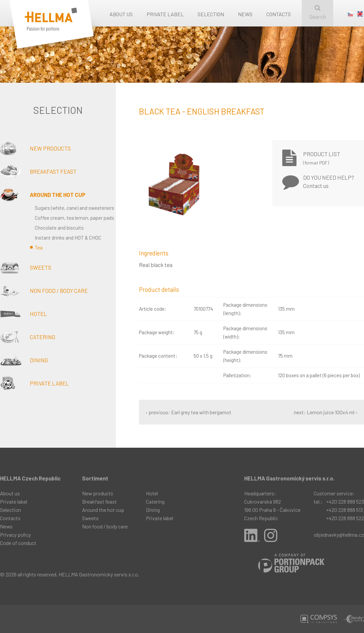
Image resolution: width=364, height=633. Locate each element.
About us (121, 14)
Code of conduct (18, 543)
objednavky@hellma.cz (339, 535)
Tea (39, 248)
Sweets (26, 267)
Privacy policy (15, 535)
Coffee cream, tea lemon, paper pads (74, 218)
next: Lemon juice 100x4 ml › (326, 412)
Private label (165, 14)
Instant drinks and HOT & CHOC (68, 238)
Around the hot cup (43, 195)
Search (318, 12)
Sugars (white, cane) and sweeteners (74, 208)
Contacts (279, 14)
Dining (24, 360)
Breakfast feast (38, 171)
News (245, 14)
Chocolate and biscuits (59, 228)
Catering (28, 337)
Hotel (23, 314)
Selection (211, 14)
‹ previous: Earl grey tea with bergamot (188, 412)
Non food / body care (44, 291)
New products (35, 148)
